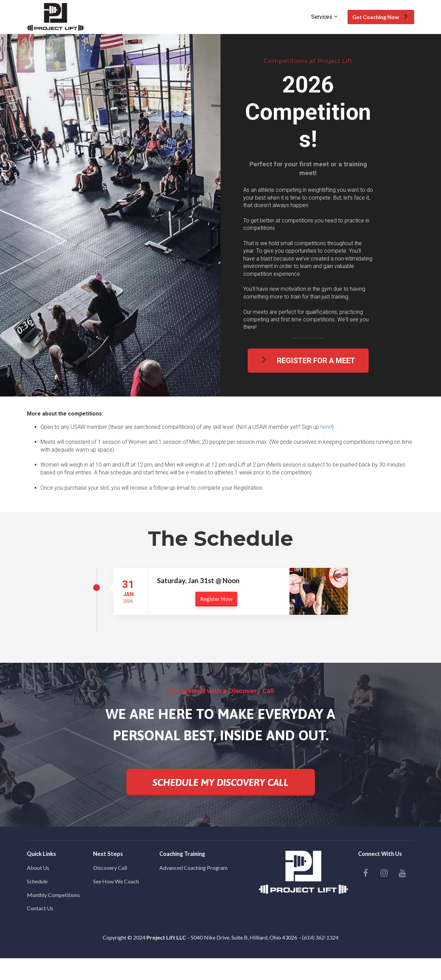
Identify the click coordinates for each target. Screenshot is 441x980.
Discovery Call (110, 868)
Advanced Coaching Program (193, 868)
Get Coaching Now (380, 17)
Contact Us (40, 908)
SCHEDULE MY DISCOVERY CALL (220, 782)
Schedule (37, 881)
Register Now (216, 599)
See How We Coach (116, 881)
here (326, 427)
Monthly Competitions (53, 895)
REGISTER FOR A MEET (308, 360)
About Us (38, 868)
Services (322, 17)
